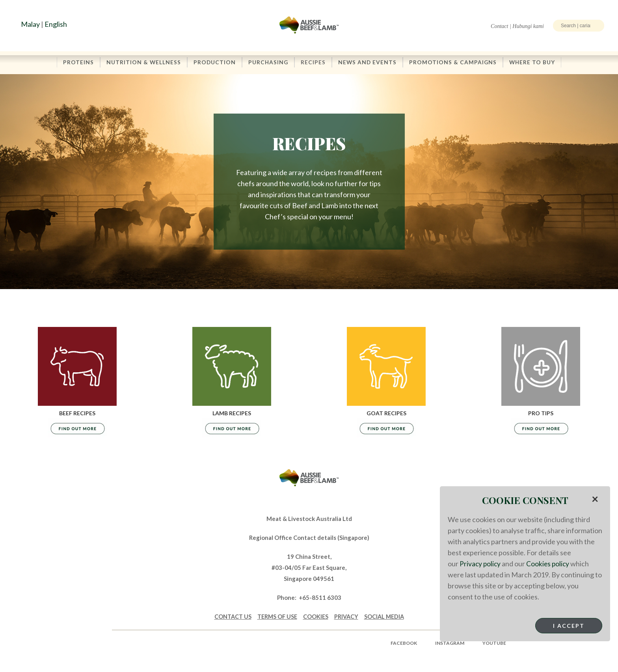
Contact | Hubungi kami (517, 26)
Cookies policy (549, 564)
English (56, 24)
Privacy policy (481, 564)
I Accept (569, 626)
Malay (30, 24)
